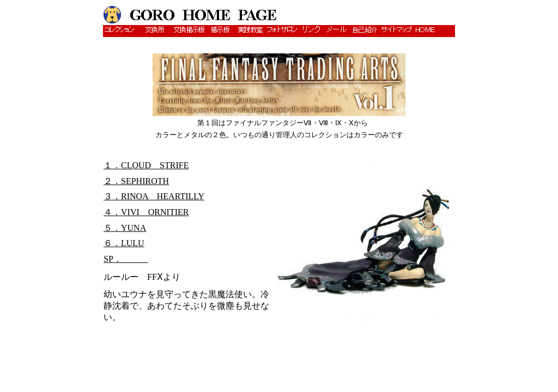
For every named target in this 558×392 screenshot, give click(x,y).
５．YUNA (125, 228)
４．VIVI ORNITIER (146, 212)
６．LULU (124, 243)
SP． (126, 259)
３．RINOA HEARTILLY (154, 196)
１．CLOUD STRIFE (146, 165)
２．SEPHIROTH (136, 181)
